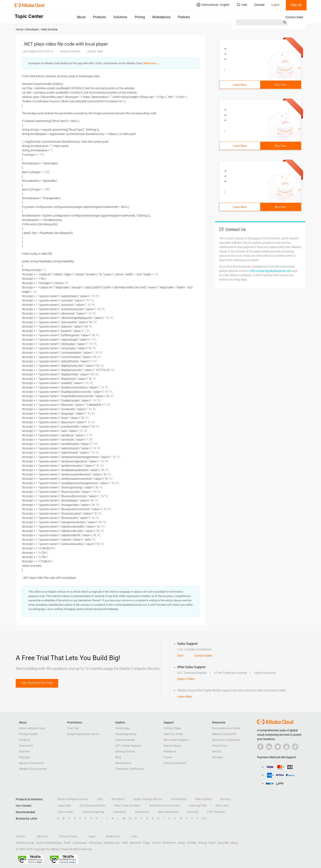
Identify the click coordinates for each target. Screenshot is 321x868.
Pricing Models (28, 734)
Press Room (220, 746)
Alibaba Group (25, 843)
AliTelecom (169, 843)
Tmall (67, 843)
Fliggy (146, 843)
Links (134, 836)
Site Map (218, 757)
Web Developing (168, 812)
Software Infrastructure (164, 805)
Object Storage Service (148, 799)
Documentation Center (226, 728)
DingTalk (223, 843)
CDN (100, 799)
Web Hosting (203, 799)
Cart (242, 5)
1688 (125, 843)
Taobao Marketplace (49, 843)
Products (99, 17)
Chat (180, 656)
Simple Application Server (83, 734)
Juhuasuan (80, 843)
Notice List (113, 836)
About (81, 17)
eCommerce (179, 799)
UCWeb (192, 843)
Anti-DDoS (118, 799)
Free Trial (73, 728)
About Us (43, 836)
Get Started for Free (37, 683)
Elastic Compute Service (72, 799)
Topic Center (65, 812)
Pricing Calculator (175, 763)
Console (259, 5)
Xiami (212, 843)
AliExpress (95, 843)
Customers (26, 746)
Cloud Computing (93, 812)
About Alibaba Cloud (32, 728)
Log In (276, 5)
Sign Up (296, 5)
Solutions (120, 17)
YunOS (156, 843)
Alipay (234, 843)
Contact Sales (294, 17)
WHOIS (216, 751)
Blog (118, 757)
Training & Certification (130, 769)
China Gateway (125, 740)
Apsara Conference (31, 763)
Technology (123, 728)
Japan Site (64, 805)
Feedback (170, 751)
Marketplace (161, 17)
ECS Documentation (93, 805)
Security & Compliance (226, 740)
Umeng (202, 843)
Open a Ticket (186, 679)
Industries (120, 812)
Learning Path (198, 805)
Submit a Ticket (173, 734)
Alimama (135, 843)
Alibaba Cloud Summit (33, 769)
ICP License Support (128, 746)
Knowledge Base (126, 734)
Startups (24, 757)
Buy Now (281, 85)
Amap (181, 843)
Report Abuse (172, 746)
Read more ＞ (151, 63)
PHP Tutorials (216, 812)
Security (226, 799)
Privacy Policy (68, 836)
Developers (142, 812)
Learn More (240, 85)
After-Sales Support (176, 740)
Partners (184, 17)
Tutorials (193, 812)
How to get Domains (127, 805)
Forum (168, 757)
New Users (222, 805)
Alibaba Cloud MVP (224, 734)
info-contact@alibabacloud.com (271, 271)
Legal (92, 836)
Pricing (140, 17)
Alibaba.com (112, 843)
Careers (21, 836)
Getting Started (125, 751)
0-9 (204, 818)
